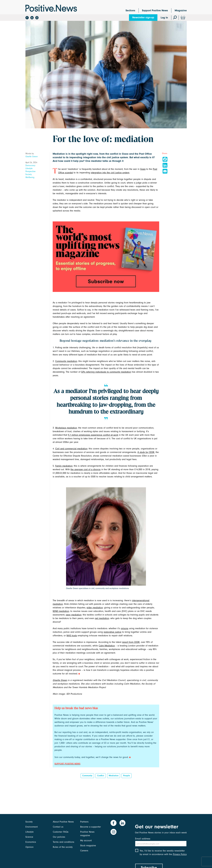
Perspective (30, 171)
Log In (164, 18)
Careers (84, 851)
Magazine (181, 10)
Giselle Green (32, 157)
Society (29, 174)
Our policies (59, 837)
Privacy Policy (180, 854)
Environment (32, 827)
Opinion (29, 847)
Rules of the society (63, 847)
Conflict (101, 776)
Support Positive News (155, 10)
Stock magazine (88, 846)
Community (87, 776)
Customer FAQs (61, 832)
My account (86, 840)
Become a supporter (91, 827)
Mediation (114, 776)
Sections (130, 10)
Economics (31, 842)
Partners (84, 822)
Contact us (58, 827)
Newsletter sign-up (143, 17)
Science (29, 837)
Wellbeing (30, 177)
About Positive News (63, 822)
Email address (143, 839)
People (127, 776)
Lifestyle (29, 168)
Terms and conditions (64, 842)
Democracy (30, 165)
